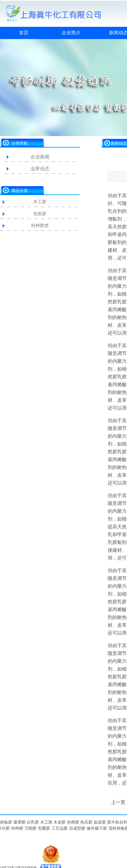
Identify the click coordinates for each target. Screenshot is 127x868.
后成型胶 (77, 828)
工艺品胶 (60, 828)
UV (3, 828)
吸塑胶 (20, 822)
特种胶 (17, 828)
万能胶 (30, 828)
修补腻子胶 (97, 828)
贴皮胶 (100, 822)
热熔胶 (73, 822)
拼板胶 (6, 822)
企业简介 (71, 33)
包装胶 (40, 214)
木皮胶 (60, 822)
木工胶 (40, 202)
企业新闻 (40, 157)
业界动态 (40, 169)
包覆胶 (44, 828)
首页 (24, 33)
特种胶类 (40, 225)
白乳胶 (33, 822)
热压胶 (86, 822)
